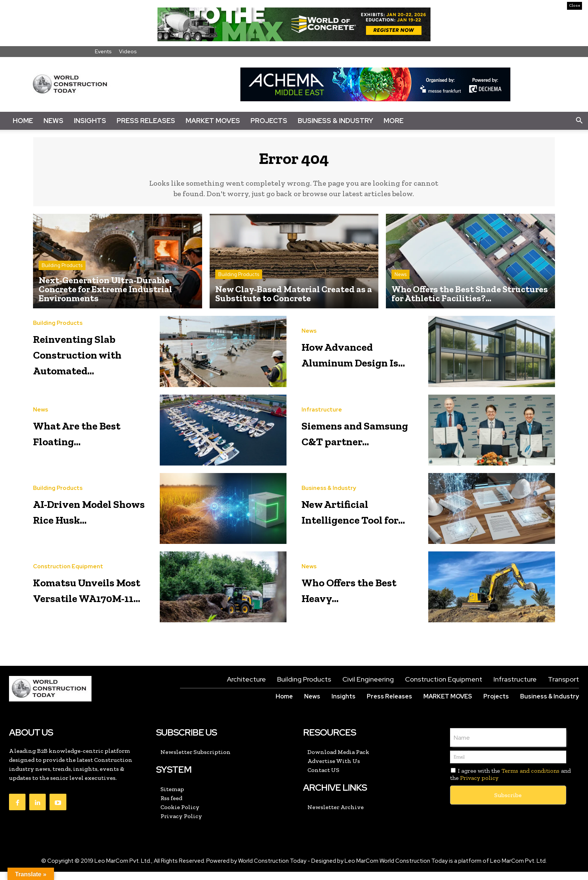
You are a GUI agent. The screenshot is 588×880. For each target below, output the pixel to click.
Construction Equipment (68, 567)
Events (103, 51)
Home (23, 121)
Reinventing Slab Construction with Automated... (92, 360)
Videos (128, 51)
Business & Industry (335, 121)
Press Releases (146, 121)
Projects (269, 121)
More (394, 121)
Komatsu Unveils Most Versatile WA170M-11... (93, 597)
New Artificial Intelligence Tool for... (360, 519)
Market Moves (213, 121)
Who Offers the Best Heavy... (355, 597)
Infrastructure (322, 410)
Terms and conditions (530, 779)
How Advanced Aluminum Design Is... (353, 358)
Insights (90, 121)
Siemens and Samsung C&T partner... (351, 440)
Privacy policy (479, 786)
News (53, 121)
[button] (579, 121)
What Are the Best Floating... (85, 440)
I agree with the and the (510, 782)
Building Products (62, 270)
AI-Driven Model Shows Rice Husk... (90, 519)
